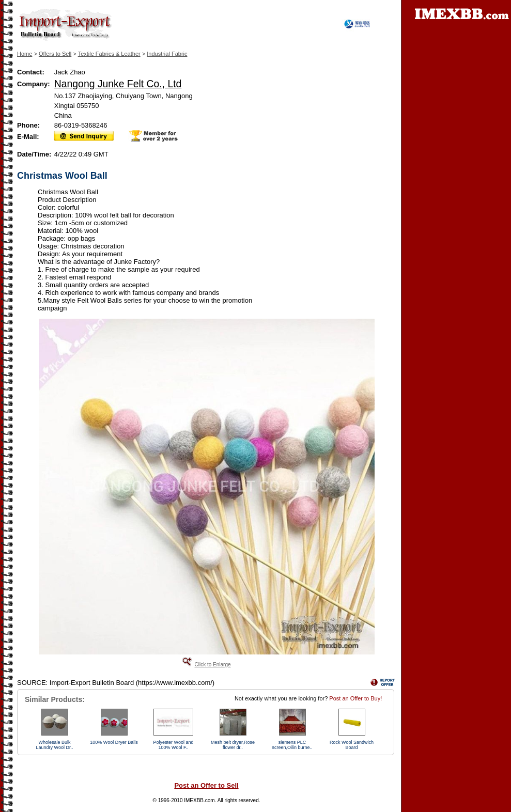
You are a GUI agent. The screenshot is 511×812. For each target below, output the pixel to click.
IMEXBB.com (199, 800)
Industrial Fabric (167, 54)
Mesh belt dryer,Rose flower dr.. (233, 745)
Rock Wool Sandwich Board (352, 745)
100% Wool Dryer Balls (114, 742)
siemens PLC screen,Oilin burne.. (292, 745)
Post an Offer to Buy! (355, 698)
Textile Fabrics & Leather (109, 54)
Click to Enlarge (212, 665)
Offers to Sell (55, 54)
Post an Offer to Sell (206, 785)
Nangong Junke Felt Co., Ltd (118, 84)
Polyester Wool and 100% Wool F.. (174, 745)
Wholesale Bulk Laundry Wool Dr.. (55, 745)
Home (25, 54)
